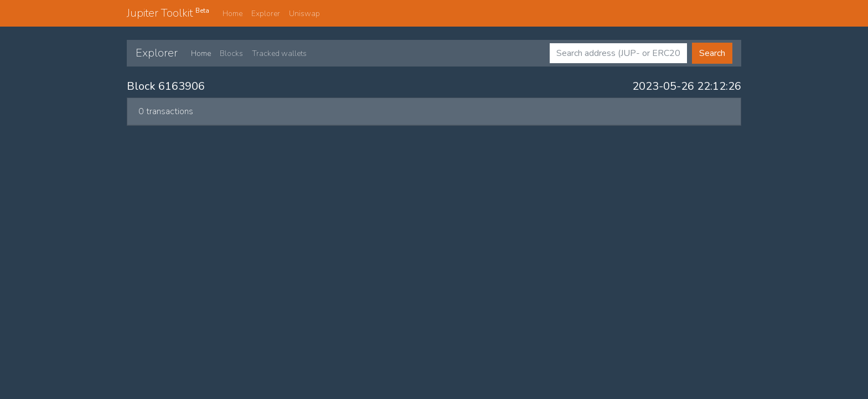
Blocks (231, 53)
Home (232, 14)
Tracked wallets (279, 53)
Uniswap (304, 14)
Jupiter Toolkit (168, 13)
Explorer (266, 14)
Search (712, 53)
